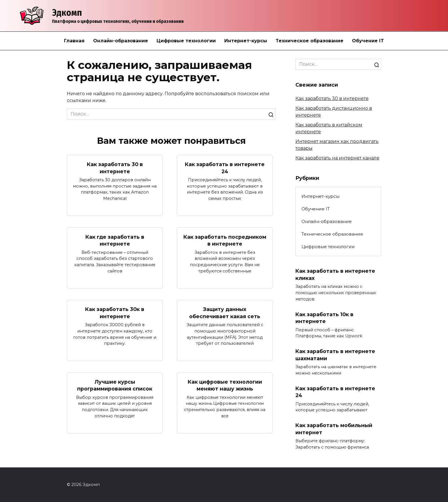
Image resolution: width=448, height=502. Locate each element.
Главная (74, 41)
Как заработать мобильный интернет (334, 429)
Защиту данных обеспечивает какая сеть (225, 313)
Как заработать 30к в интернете (115, 313)
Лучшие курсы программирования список (115, 385)
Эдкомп (67, 13)
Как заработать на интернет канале (337, 158)
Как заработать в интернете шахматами (335, 355)
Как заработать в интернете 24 (225, 168)
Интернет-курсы (246, 41)
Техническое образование (310, 41)
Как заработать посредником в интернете (225, 240)
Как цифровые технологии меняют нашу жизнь (225, 385)
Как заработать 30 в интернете (115, 168)
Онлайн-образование (121, 41)
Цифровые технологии (186, 41)
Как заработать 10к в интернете (324, 318)
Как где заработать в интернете (115, 240)
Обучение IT (368, 41)
